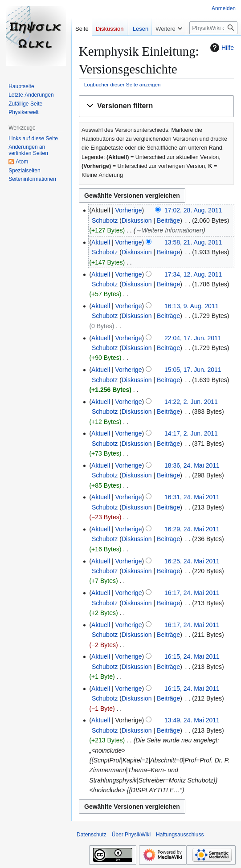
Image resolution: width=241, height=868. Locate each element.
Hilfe (221, 48)
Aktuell (101, 242)
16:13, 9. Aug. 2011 (191, 306)
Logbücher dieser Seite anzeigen (123, 84)
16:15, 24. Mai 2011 (192, 656)
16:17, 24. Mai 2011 (192, 593)
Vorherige (129, 210)
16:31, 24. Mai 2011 (192, 497)
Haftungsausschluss (180, 835)
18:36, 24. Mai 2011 (192, 465)
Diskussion (137, 220)
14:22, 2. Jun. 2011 (191, 402)
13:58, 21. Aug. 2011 (193, 242)
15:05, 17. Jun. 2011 (193, 370)
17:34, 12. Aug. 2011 (193, 274)
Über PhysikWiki (131, 835)
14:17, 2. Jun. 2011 (191, 433)
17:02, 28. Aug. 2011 (193, 210)
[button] (156, 106)
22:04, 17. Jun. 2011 (193, 338)
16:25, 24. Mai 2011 (192, 561)
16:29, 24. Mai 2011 (192, 529)
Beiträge (168, 220)
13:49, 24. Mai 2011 (192, 720)
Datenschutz (92, 835)
